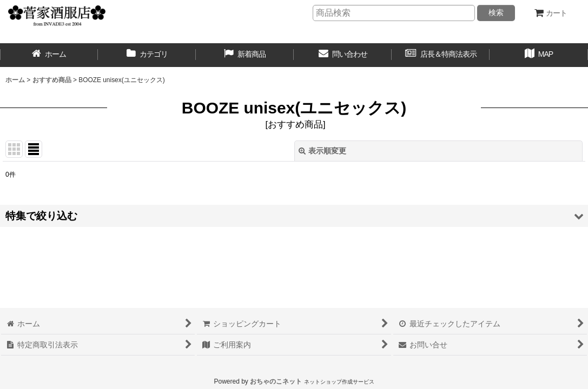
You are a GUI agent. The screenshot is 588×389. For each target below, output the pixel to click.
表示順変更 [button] (322, 151)
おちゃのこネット (276, 381)
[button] (539, 55)
